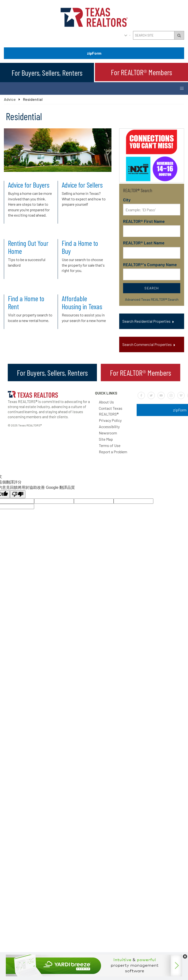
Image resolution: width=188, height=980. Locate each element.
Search (152, 288)
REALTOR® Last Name (144, 243)
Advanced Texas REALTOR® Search (152, 299)
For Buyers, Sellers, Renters (47, 73)
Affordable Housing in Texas (82, 302)
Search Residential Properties (146, 321)
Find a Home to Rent (26, 302)
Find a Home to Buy (80, 247)
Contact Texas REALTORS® (111, 411)
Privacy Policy (110, 420)
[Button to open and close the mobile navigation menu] (182, 88)
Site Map (106, 439)
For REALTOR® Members (141, 72)
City (127, 200)
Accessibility (109, 427)
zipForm (94, 53)
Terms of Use (110, 445)
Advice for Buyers (29, 185)
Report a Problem (113, 452)
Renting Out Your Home (28, 247)
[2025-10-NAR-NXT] (152, 181)
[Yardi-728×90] (94, 975)
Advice (10, 99)
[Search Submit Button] (179, 35)
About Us (106, 402)
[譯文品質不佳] (18, 494)
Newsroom (108, 433)
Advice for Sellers (82, 185)
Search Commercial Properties (147, 344)
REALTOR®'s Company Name (150, 264)
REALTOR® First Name (144, 221)
